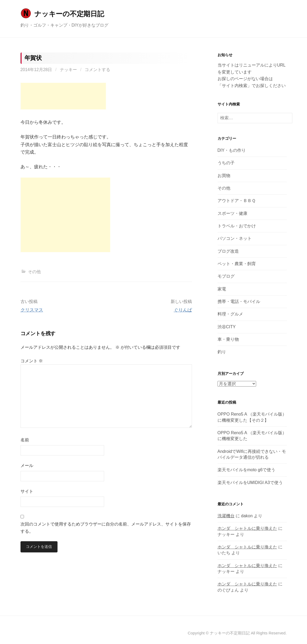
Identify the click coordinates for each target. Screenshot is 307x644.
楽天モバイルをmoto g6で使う (247, 470)
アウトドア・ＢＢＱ (237, 201)
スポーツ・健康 (232, 213)
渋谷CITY (227, 327)
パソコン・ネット (235, 238)
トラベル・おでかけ (237, 226)
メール (27, 465)
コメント (32, 361)
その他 (34, 272)
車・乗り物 (228, 339)
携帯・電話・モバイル (239, 302)
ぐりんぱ (183, 310)
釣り (222, 352)
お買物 (224, 176)
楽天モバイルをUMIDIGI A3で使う (250, 483)
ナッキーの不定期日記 (69, 14)
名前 (25, 440)
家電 (222, 289)
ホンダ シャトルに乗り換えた (247, 528)
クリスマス (32, 310)
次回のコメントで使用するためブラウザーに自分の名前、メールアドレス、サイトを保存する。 (106, 528)
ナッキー (68, 70)
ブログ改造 (228, 251)
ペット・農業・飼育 (237, 264)
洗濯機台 (226, 516)
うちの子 (226, 163)
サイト (27, 491)
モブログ (226, 276)
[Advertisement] (63, 96)
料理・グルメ (230, 314)
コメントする (97, 70)
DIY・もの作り (232, 150)
